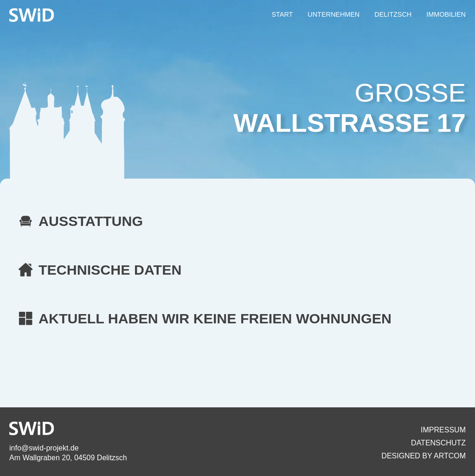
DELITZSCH (393, 14)
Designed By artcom (424, 456)
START (282, 14)
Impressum (443, 430)
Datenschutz (438, 443)
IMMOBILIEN (446, 14)
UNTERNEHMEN (334, 14)
